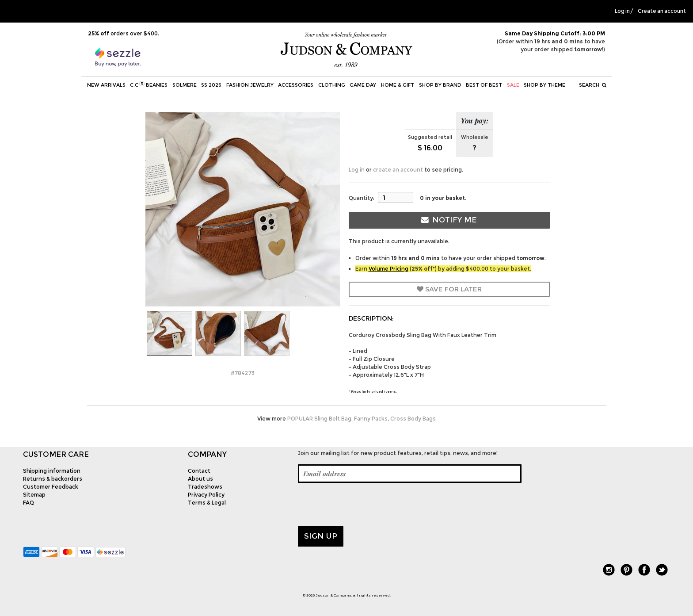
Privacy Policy (206, 495)
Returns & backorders (53, 479)
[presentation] (365, 505)
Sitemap (34, 495)
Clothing (332, 85)
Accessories (296, 85)
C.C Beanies (149, 84)
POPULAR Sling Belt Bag (319, 419)
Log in (622, 11)
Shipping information (52, 471)
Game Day (363, 85)
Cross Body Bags (413, 419)
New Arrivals (106, 85)
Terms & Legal (207, 503)
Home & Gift (398, 85)
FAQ (29, 503)
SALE (513, 85)
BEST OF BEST (484, 85)
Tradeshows (205, 487)
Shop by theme (544, 85)
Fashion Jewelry (250, 85)
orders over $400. (124, 33)
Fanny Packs (371, 419)
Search (593, 85)
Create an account (662, 11)
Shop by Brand (440, 85)
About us (200, 479)
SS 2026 (211, 85)
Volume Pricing (388, 269)
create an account (398, 170)
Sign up (321, 536)
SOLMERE (185, 85)
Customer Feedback (51, 487)
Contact (199, 471)
